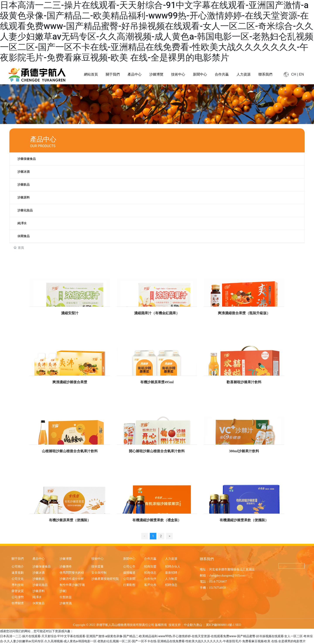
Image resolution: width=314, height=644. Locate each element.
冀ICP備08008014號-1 (220, 625)
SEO (238, 625)
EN (301, 74)
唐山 (199, 625)
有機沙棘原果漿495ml (157, 382)
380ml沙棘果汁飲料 (244, 451)
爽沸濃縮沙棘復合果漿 (70, 382)
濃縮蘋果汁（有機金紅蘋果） (157, 313)
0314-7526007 (218, 582)
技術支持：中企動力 (182, 625)
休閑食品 (24, 236)
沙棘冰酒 (24, 172)
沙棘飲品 (24, 185)
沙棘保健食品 (27, 159)
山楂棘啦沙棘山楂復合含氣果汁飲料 (70, 451)
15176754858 (217, 588)
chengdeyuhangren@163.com (227, 576)
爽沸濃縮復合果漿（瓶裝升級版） (244, 313)
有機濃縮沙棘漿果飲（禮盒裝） (157, 520)
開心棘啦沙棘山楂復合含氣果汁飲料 (157, 451)
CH (294, 74)
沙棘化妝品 (25, 210)
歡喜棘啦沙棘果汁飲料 (244, 382)
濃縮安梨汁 (70, 313)
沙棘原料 (24, 198)
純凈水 (22, 223)
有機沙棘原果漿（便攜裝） (70, 520)
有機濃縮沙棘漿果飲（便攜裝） (244, 520)
